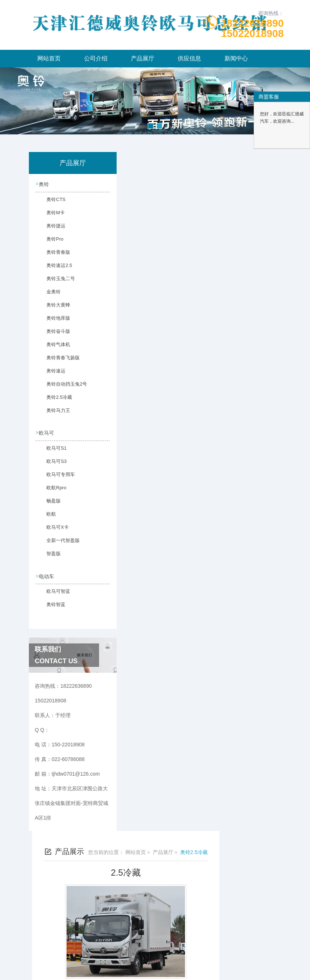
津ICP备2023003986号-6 (209, 945)
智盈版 (49, 557)
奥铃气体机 (54, 348)
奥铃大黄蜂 (54, 309)
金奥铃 (49, 296)
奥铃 (45, 184)
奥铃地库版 (54, 322)
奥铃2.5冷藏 (55, 401)
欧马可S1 (52, 452)
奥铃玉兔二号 (56, 282)
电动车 (47, 576)
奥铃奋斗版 (54, 335)
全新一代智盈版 (58, 544)
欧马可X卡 (53, 531)
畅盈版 (49, 505)
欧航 (47, 518)
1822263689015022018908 (252, 28)
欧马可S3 (52, 465)
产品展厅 (143, 58)
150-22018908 (78, 933)
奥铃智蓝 (52, 608)
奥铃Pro (51, 243)
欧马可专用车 (56, 478)
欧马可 (47, 433)
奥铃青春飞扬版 (58, 361)
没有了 (142, 428)
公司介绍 (96, 58)
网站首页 (49, 58)
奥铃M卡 (51, 216)
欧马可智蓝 (54, 595)
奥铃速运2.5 (55, 269)
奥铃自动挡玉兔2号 (59, 388)
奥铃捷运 (52, 230)
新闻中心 (236, 58)
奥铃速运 (52, 375)
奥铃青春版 (54, 256)
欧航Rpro (52, 491)
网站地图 (155, 968)
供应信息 (189, 58)
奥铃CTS (52, 203)
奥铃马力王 (54, 414)
